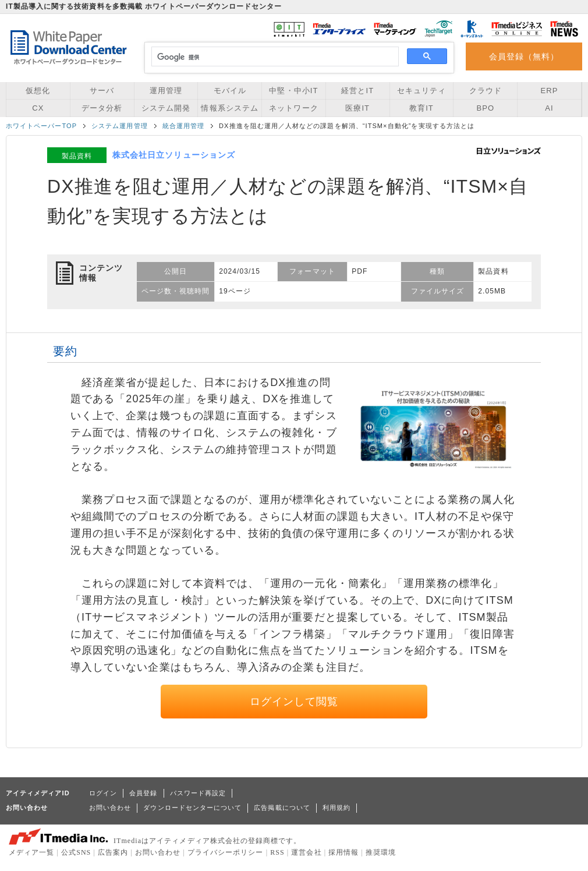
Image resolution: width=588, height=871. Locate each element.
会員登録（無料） (524, 56)
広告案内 (113, 852)
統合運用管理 (183, 126)
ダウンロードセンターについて (192, 808)
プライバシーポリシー (226, 852)
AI (549, 108)
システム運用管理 (120, 126)
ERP (550, 91)
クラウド (486, 91)
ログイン (103, 793)
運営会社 (306, 852)
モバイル (230, 91)
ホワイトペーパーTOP (41, 126)
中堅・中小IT (293, 91)
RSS (277, 852)
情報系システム (229, 108)
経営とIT (357, 91)
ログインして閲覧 (294, 702)
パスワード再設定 (198, 793)
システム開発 (166, 108)
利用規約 (336, 808)
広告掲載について (282, 808)
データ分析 (102, 108)
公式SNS (76, 852)
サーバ (102, 91)
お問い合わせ (110, 808)
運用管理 (166, 91)
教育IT (421, 108)
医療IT (357, 108)
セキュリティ (421, 91)
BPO (485, 108)
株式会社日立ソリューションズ (174, 155)
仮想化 (38, 91)
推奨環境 (381, 852)
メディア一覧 (31, 852)
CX (38, 108)
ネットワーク (293, 108)
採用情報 (343, 852)
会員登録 (143, 793)
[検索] (273, 57)
